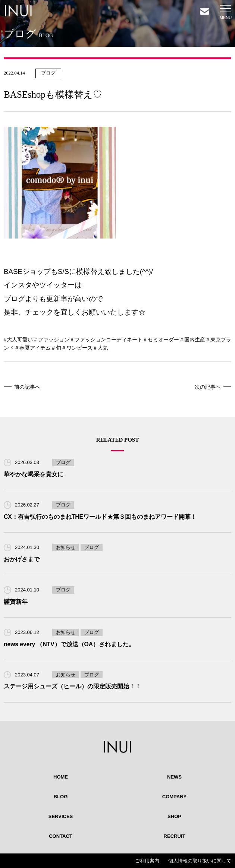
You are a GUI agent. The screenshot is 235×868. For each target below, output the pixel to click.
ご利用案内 (147, 861)
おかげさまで (22, 559)
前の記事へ (27, 387)
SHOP (174, 816)
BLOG (61, 797)
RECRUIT (175, 836)
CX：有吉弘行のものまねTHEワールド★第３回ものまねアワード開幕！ (100, 517)
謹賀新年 (16, 602)
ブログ (48, 73)
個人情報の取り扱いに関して (200, 861)
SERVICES (61, 816)
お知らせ (66, 547)
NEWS (174, 777)
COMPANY (174, 797)
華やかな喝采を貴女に (34, 474)
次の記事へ (208, 387)
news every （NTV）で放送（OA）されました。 (69, 644)
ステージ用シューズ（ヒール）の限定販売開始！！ (72, 686)
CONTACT (61, 836)
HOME (61, 777)
